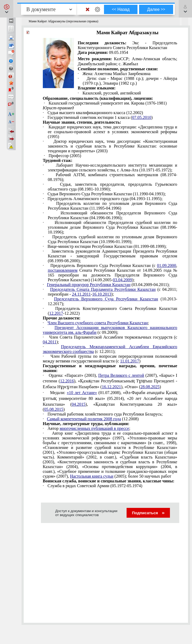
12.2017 (56, 313)
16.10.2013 (102, 294)
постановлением (63, 270)
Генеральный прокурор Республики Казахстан (89, 285)
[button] (7, 9)
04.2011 (50, 342)
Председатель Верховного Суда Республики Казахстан (106, 299)
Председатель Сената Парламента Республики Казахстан (103, 289)
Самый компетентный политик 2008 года (84, 419)
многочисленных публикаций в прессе (94, 428)
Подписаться (148, 513)
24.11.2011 (81, 294)
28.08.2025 (150, 387)
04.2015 (78, 404)
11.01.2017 (130, 361)
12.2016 (67, 381)
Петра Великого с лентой (121, 375)
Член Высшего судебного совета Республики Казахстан (98, 323)
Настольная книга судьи (92, 476)
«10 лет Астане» (82, 393)
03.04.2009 (122, 280)
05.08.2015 (54, 409)
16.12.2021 (111, 387)
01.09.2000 (166, 265)
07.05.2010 (142, 117)
